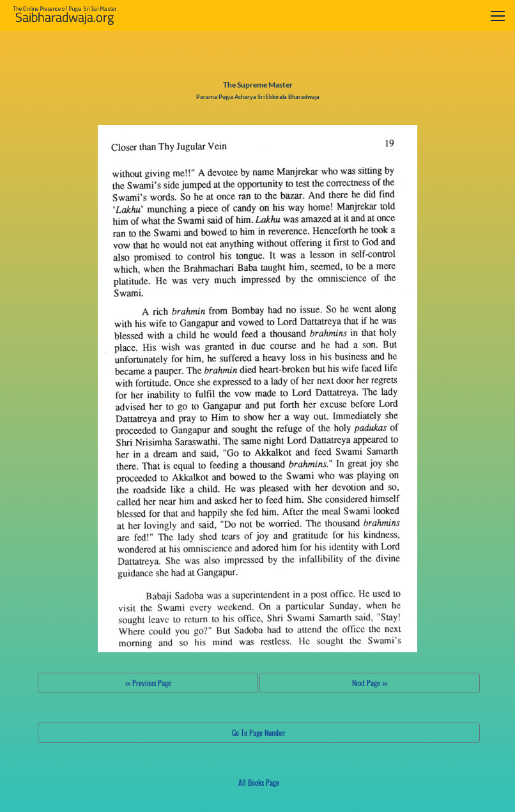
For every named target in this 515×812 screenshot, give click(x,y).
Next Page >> (370, 683)
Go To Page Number (259, 732)
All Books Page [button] (259, 782)
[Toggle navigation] (498, 16)
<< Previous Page (148, 683)
